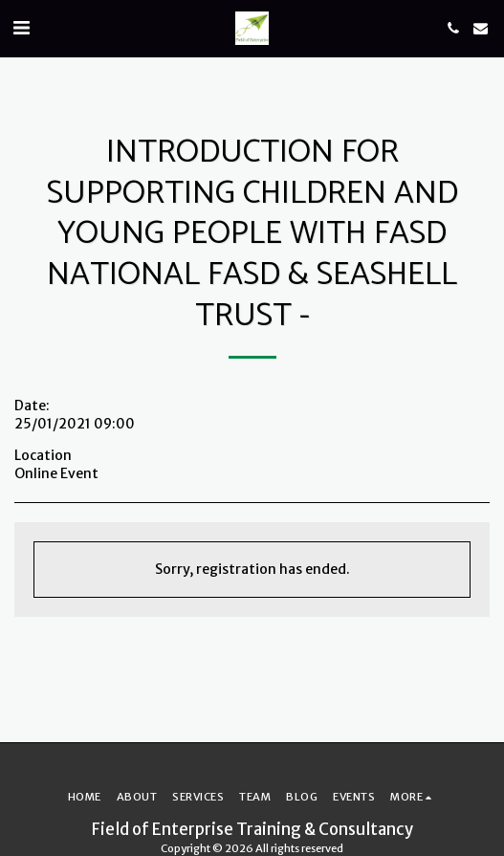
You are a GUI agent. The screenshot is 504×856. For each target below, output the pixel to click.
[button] (21, 27)
